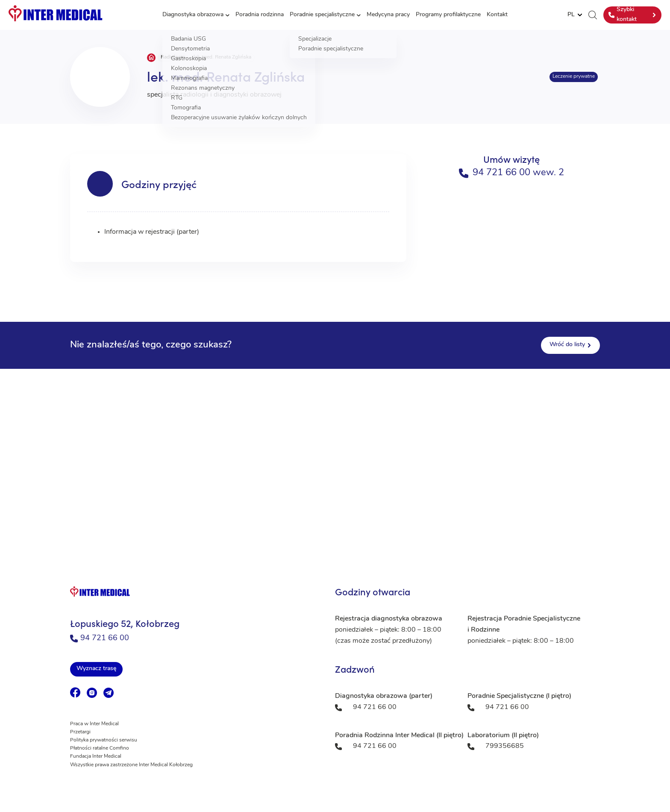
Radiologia (173, 57)
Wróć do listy (567, 345)
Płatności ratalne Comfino (100, 748)
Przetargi (80, 732)
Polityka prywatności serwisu (104, 740)
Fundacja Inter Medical (96, 756)
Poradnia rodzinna (260, 15)
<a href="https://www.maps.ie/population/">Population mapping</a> (335, 454)
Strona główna (151, 58)
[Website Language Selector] (575, 15)
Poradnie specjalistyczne (322, 15)
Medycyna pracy (388, 15)
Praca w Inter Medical (94, 724)
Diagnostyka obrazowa (193, 15)
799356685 (505, 746)
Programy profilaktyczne (448, 15)
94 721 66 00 (100, 638)
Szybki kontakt (623, 14)
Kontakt (497, 15)
